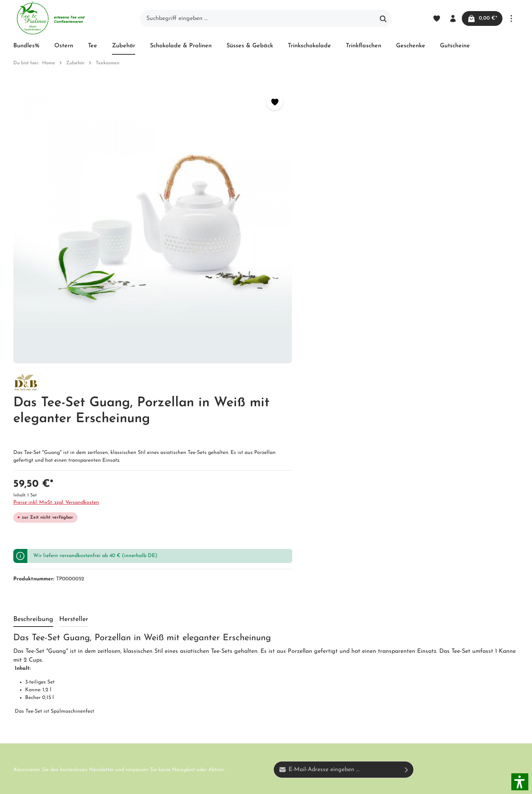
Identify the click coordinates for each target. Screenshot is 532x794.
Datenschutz (251, 658)
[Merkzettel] (435, 18)
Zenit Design (117, 784)
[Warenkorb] (481, 18)
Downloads (250, 721)
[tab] (33, 369)
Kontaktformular (81, 704)
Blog (241, 618)
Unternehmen (164, 618)
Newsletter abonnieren (176, 684)
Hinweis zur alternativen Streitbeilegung (255, 683)
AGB (152, 644)
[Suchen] (383, 18)
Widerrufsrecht (255, 644)
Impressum (161, 658)
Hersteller (248, 708)
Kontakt (157, 671)
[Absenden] (407, 520)
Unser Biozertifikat (171, 631)
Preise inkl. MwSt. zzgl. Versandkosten (316, 218)
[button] (520, 782)
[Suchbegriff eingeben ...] (258, 18)
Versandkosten (358, 784)
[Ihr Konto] (451, 18)
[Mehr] (511, 18)
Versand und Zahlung (264, 631)
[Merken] (241, 102)
